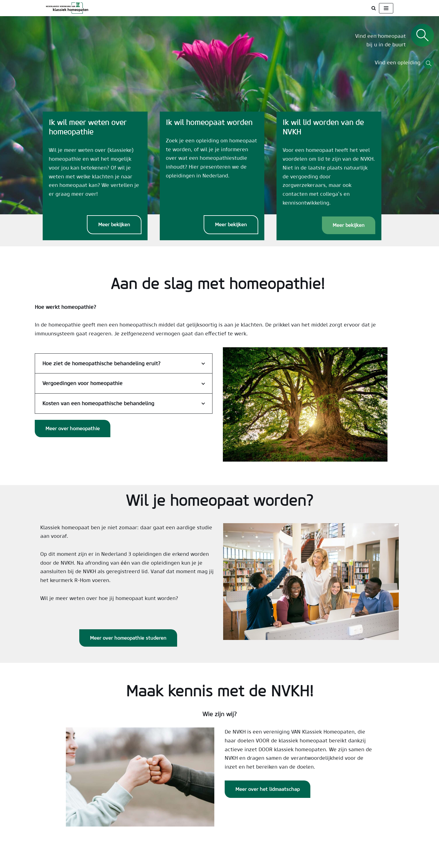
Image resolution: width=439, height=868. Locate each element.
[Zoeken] (374, 8)
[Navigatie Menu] (386, 8)
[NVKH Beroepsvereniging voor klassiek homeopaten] (69, 8)
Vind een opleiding (399, 63)
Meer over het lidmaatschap (268, 794)
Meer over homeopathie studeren (128, 643)
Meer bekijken (119, 228)
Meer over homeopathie (73, 433)
